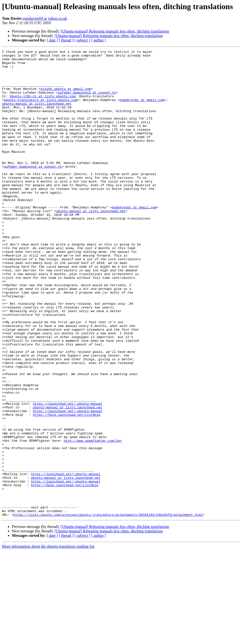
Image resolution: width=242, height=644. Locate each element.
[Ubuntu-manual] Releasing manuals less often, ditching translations (115, 31)
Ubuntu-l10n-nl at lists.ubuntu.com (42, 106)
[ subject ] (82, 40)
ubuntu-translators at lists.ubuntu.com (41, 110)
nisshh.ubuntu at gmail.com (66, 97)
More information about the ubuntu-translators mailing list (48, 640)
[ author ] (99, 40)
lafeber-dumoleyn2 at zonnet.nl (87, 101)
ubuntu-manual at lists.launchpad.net (37, 115)
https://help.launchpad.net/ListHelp (67, 488)
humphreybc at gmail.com (142, 110)
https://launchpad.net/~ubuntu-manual (68, 475)
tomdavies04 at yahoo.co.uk (45, 18)
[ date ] (52, 40)
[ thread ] (66, 40)
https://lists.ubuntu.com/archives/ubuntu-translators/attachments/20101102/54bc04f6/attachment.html (108, 608)
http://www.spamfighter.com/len (93, 519)
